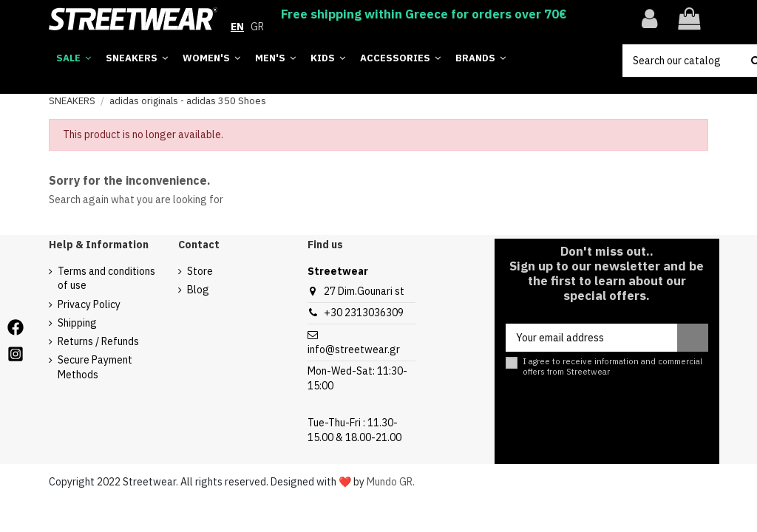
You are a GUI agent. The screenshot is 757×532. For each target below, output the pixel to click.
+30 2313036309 (364, 313)
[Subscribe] (693, 338)
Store (200, 271)
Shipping (77, 323)
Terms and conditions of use (106, 279)
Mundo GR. (391, 482)
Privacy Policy (89, 304)
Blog (198, 290)
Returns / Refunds (98, 341)
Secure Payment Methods (95, 367)
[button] (481, 59)
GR (257, 27)
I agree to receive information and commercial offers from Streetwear (612, 366)
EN (237, 27)
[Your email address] (591, 338)
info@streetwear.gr (354, 349)
